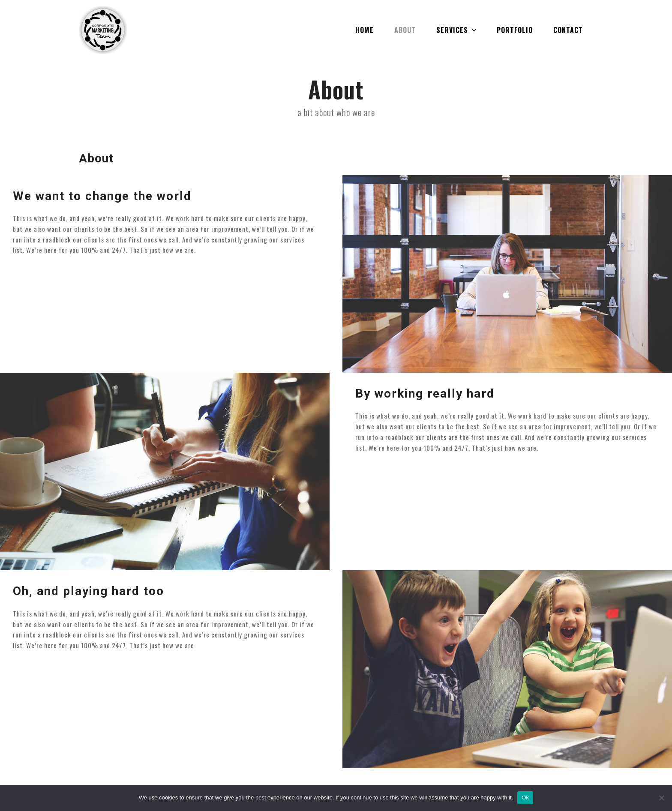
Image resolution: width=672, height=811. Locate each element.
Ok (525, 798)
